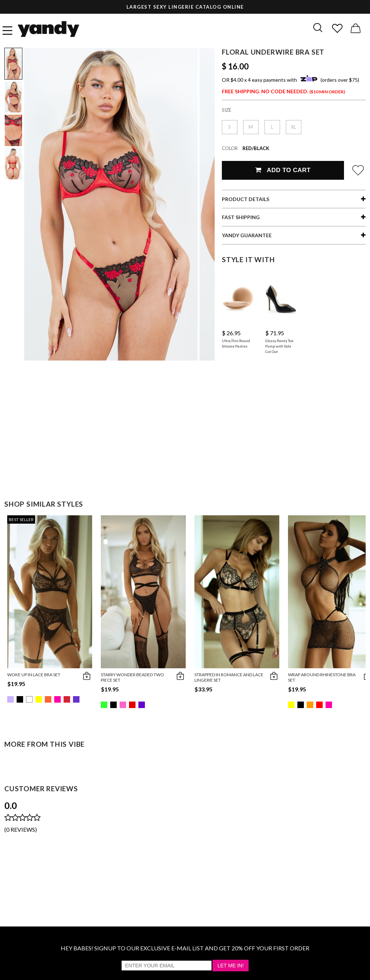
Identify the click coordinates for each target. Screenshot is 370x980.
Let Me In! (231, 966)
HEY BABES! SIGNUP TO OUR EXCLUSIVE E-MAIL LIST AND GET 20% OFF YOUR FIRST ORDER (185, 948)
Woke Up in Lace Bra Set (34, 675)
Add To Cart (283, 170)
